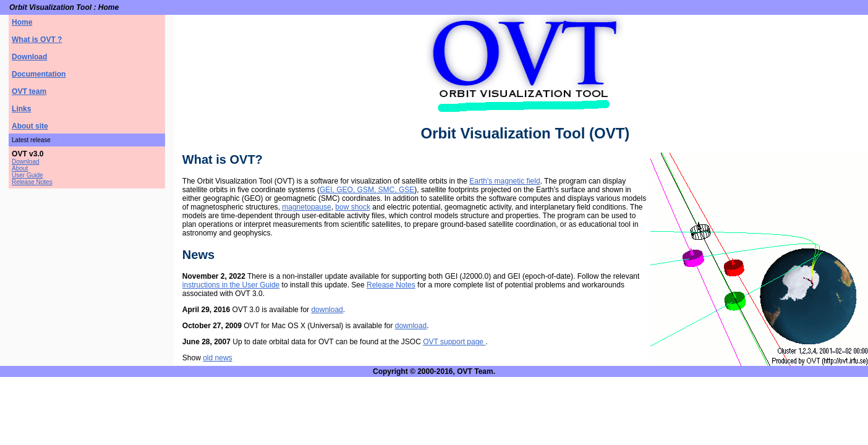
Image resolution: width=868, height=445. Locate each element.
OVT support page (454, 342)
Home (22, 22)
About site (30, 126)
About (20, 168)
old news (217, 358)
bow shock (353, 207)
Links (21, 109)
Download (29, 57)
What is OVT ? (37, 40)
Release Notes (32, 182)
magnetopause (306, 207)
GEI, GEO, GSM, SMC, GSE (367, 190)
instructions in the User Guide (231, 285)
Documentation (39, 74)
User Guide (28, 175)
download (327, 310)
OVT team (29, 91)
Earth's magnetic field (504, 181)
